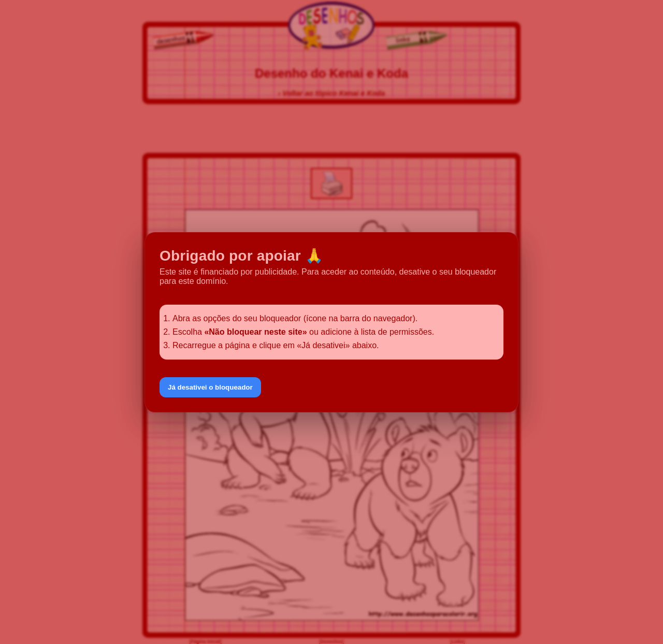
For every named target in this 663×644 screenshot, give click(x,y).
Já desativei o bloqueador (210, 387)
